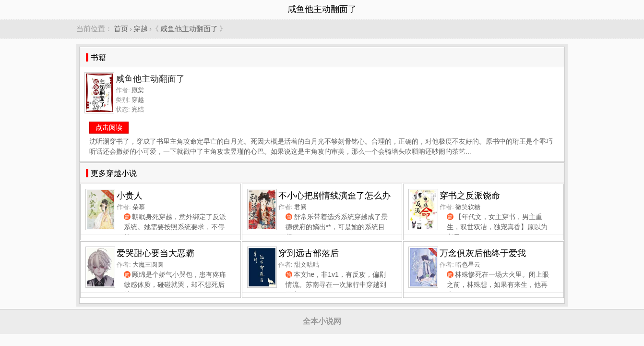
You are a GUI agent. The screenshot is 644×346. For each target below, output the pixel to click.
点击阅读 (109, 127)
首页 (121, 29)
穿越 (141, 29)
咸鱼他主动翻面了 (189, 29)
